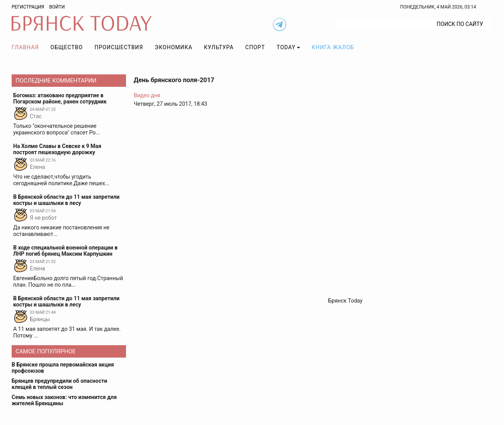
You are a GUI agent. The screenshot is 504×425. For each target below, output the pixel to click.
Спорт (255, 47)
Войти (57, 7)
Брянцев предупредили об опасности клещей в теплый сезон (60, 384)
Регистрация (28, 7)
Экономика (173, 47)
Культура (219, 47)
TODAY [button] (286, 47)
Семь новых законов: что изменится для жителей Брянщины (64, 400)
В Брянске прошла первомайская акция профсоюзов (63, 368)
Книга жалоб (333, 47)
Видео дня (147, 95)
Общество (67, 47)
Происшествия (119, 47)
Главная (25, 47)
